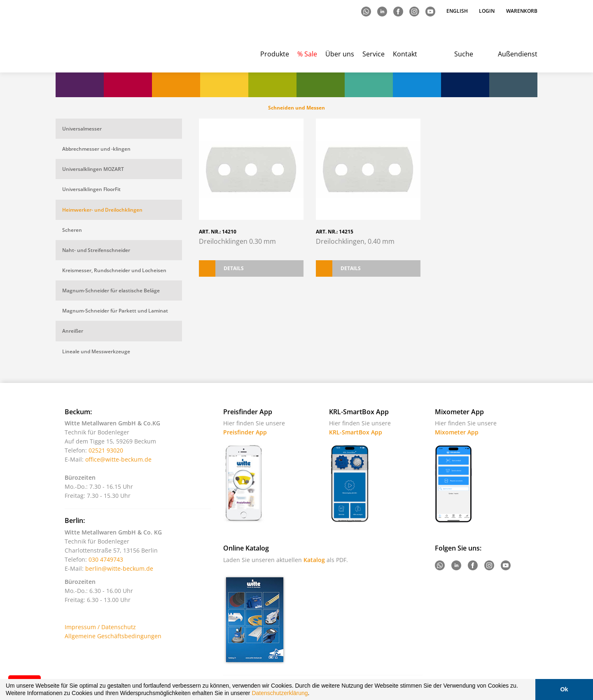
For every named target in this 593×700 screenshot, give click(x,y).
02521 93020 (106, 450)
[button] (312, 694)
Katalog (314, 560)
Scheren (72, 230)
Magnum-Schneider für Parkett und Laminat (115, 311)
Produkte (275, 54)
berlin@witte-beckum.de (119, 568)
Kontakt (405, 54)
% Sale (307, 54)
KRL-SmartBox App (356, 432)
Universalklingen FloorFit (91, 189)
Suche (464, 54)
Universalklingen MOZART (93, 169)
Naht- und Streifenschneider (96, 250)
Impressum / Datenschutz (100, 627)
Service (374, 54)
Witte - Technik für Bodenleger (90, 37)
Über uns (340, 54)
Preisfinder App (245, 432)
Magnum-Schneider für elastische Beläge (111, 290)
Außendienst (518, 54)
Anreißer (73, 331)
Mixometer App (457, 432)
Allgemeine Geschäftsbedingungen (113, 636)
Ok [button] (564, 689)
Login (487, 11)
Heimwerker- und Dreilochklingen (102, 210)
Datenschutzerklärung (280, 693)
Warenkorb (522, 11)
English (458, 11)
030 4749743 (106, 559)
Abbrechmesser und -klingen (96, 149)
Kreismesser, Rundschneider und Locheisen (114, 270)
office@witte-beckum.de (118, 459)
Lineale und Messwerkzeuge (96, 351)
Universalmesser (82, 129)
